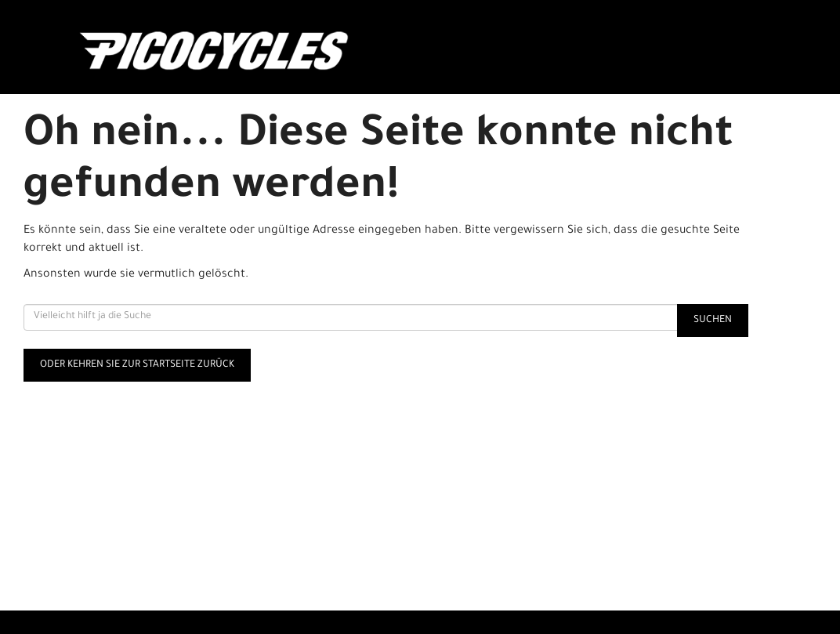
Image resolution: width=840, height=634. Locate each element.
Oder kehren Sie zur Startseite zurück (137, 365)
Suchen (713, 321)
